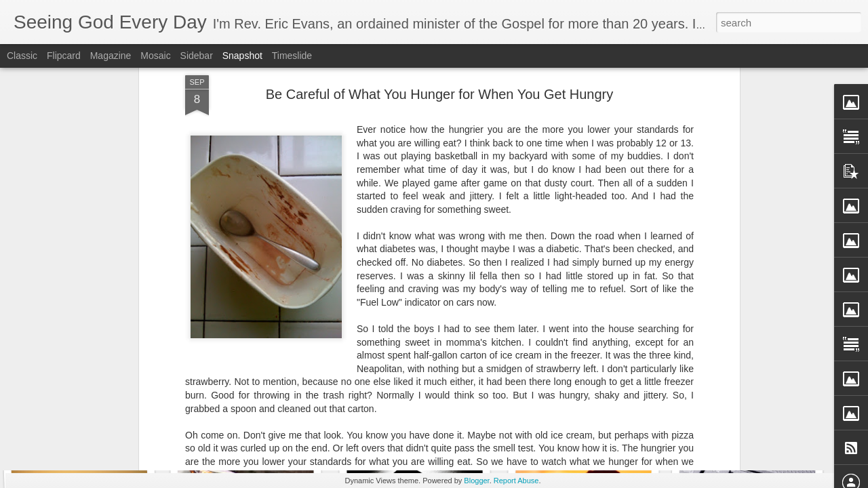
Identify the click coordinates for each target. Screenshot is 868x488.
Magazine (111, 56)
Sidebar (197, 56)
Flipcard (64, 56)
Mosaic (155, 56)
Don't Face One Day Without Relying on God (464, 421)
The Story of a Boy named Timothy (283, 424)
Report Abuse (516, 481)
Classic (22, 56)
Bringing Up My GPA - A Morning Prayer (622, 417)
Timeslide (292, 56)
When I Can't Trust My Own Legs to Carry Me (135, 416)
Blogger (476, 481)
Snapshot (242, 56)
